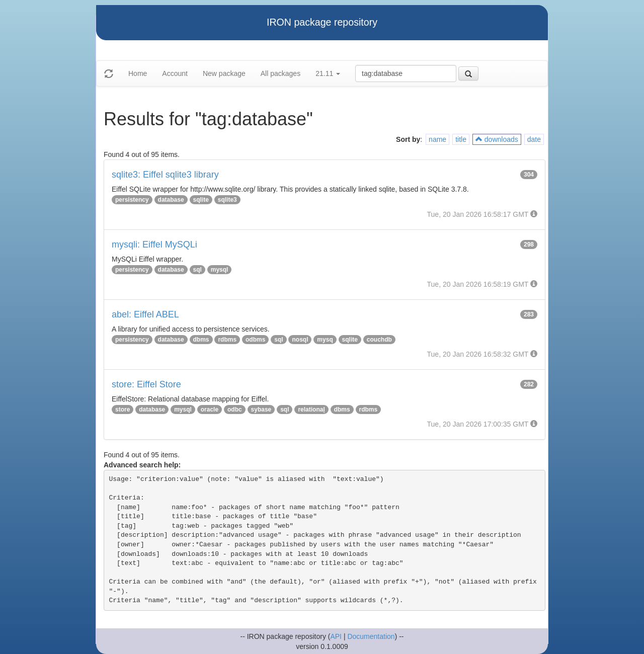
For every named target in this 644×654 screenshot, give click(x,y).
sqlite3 (227, 200)
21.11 (328, 73)
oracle (210, 410)
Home (138, 73)
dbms (201, 340)
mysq (325, 340)
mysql (220, 270)
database (171, 200)
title (461, 139)
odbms (255, 340)
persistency (132, 200)
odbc (235, 410)
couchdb (379, 340)
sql (197, 270)
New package (224, 73)
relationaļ (311, 410)
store (123, 410)
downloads (497, 139)
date (534, 139)
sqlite (201, 200)
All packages (280, 73)
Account (175, 73)
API (336, 636)
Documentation (371, 636)
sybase (261, 410)
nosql (300, 340)
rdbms (227, 340)
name (437, 139)
